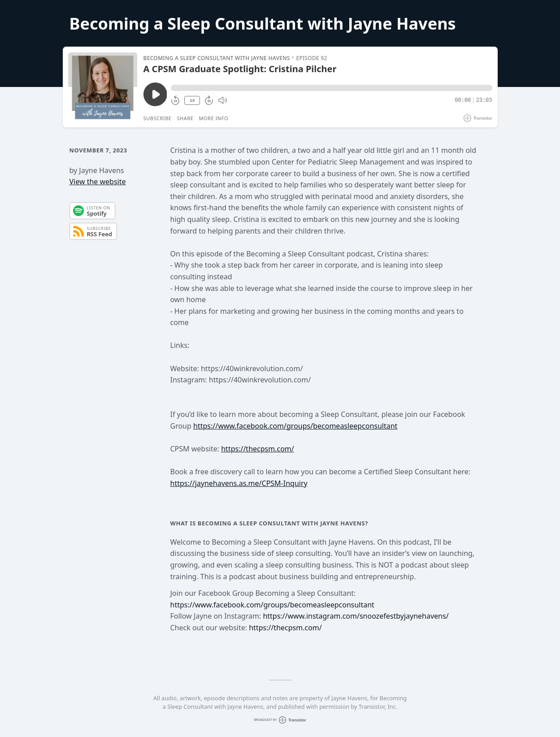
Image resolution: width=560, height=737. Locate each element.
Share (185, 118)
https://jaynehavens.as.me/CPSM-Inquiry (239, 483)
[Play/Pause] (103, 87)
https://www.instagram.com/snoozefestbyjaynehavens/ (356, 616)
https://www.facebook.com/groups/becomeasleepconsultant (295, 426)
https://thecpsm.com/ (258, 449)
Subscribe (158, 118)
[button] (331, 88)
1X (192, 101)
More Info (213, 118)
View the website (98, 182)
